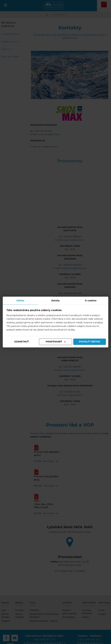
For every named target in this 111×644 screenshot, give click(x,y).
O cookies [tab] (91, 301)
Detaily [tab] (55, 301)
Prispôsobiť (56, 342)
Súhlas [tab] (20, 301)
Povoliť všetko (90, 342)
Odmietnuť (21, 342)
